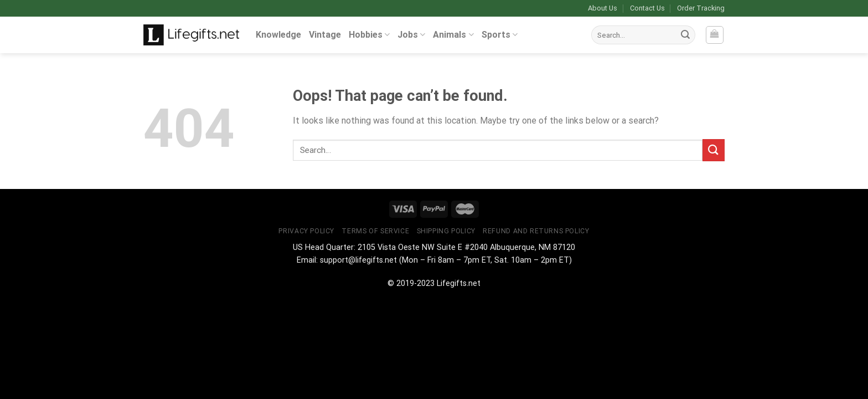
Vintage (325, 35)
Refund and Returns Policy (536, 231)
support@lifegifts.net (358, 260)
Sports (500, 35)
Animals (453, 35)
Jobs (411, 35)
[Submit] (685, 35)
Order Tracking (701, 8)
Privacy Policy (306, 231)
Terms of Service (375, 231)
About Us (603, 8)
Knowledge (278, 35)
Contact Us (647, 8)
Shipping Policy (446, 231)
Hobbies (369, 35)
